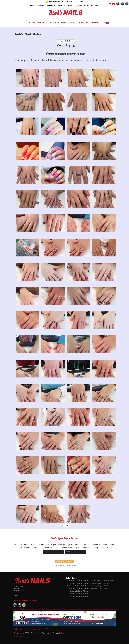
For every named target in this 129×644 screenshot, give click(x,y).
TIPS (49, 22)
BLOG (71, 22)
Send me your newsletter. (65, 562)
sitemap (64, 633)
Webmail (21, 637)
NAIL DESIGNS (60, 22)
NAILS (41, 22)
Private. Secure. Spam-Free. (65, 565)
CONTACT (95, 22)
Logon (15, 637)
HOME (32, 22)
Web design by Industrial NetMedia (29, 629)
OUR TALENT (82, 22)
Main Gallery (69, 41)
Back (60, 41)
